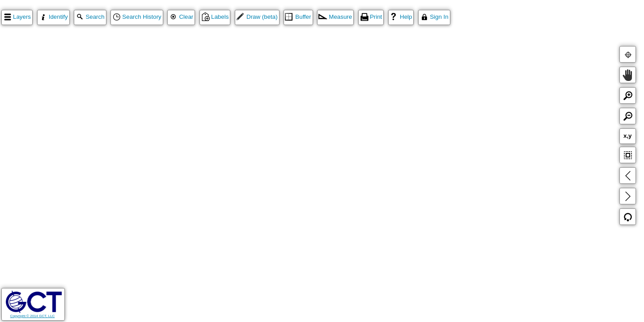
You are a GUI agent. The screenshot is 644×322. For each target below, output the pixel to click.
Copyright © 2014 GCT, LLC (34, 314)
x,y (628, 136)
